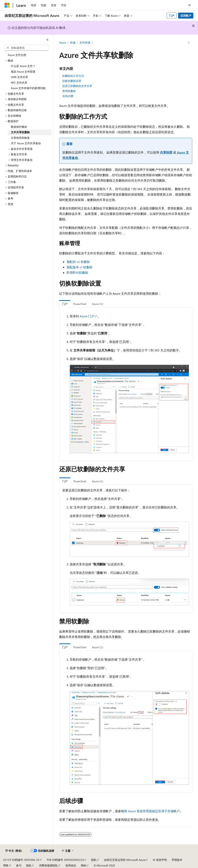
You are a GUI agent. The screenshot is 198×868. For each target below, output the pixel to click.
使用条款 (71, 865)
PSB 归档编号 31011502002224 (65, 860)
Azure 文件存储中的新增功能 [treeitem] (28, 88)
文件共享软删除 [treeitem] (20, 132)
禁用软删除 (69, 91)
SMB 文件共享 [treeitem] (19, 77)
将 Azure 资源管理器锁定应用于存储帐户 (152, 811)
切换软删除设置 (72, 81)
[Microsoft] (7, 5)
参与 (19, 865)
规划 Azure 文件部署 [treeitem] (23, 72)
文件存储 (85, 42)
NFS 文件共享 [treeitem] (19, 83)
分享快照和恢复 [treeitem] (20, 138)
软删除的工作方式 (73, 76)
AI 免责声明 (160, 860)
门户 (172, 16)
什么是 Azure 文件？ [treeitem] (23, 66)
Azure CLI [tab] (98, 304)
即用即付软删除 (77, 273)
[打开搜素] (189, 5)
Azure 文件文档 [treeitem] (17, 55)
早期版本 (177, 860)
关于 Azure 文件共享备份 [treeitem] (26, 143)
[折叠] (47, 40)
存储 (73, 42)
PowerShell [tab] (80, 304)
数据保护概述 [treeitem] (19, 127)
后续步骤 (68, 96)
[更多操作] (189, 43)
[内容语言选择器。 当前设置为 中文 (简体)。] (14, 851)
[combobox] (26, 48)
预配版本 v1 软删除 (79, 267)
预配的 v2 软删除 (78, 262)
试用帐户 (186, 16)
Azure (63, 42)
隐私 (94, 860)
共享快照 (166, 152)
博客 (6, 865)
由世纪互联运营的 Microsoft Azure (125, 860)
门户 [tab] (65, 304)
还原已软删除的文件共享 (77, 86)
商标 (84, 865)
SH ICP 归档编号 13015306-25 (21, 860)
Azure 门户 (87, 316)
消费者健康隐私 (48, 865)
